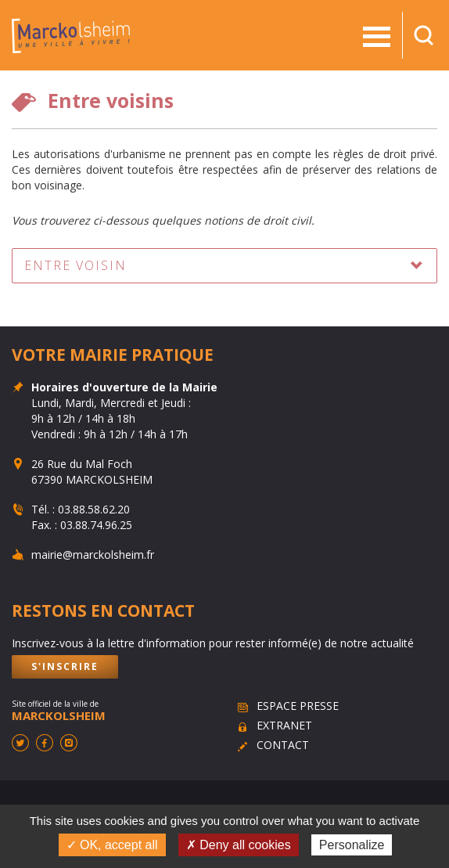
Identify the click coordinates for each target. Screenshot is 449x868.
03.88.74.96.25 (96, 525)
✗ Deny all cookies (239, 845)
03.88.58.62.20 (94, 509)
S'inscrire (65, 666)
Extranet (284, 725)
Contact (283, 745)
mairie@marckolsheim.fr (93, 555)
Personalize (352, 845)
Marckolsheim (71, 35)
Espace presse (298, 706)
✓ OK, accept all (112, 845)
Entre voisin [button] (75, 265)
